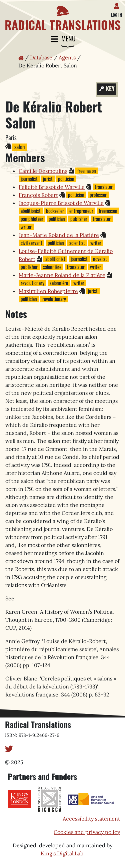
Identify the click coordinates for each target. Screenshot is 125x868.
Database (41, 57)
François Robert (38, 195)
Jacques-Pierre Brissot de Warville (61, 203)
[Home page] (62, 16)
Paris (11, 137)
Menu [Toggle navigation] (63, 39)
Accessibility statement (91, 819)
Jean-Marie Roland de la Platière (59, 235)
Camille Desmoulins (43, 171)
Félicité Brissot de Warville (52, 187)
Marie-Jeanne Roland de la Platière (62, 275)
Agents (67, 57)
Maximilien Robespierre (48, 291)
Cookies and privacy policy (87, 832)
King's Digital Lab (62, 853)
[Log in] (118, 5)
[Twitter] (9, 748)
